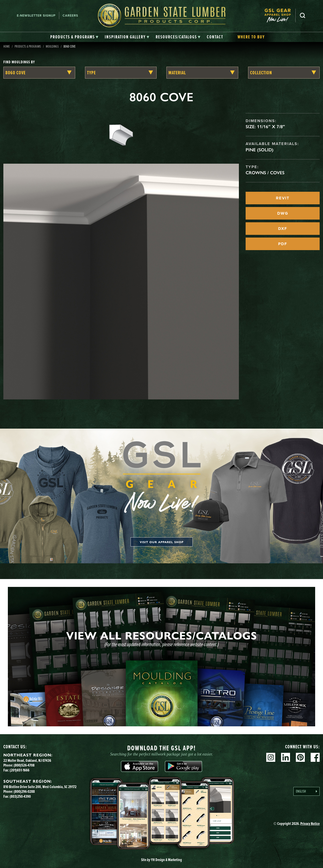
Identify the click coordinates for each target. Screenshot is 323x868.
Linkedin (286, 757)
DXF (283, 229)
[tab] (74, 37)
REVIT (283, 198)
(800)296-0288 (24, 791)
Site (161, 860)
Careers (70, 15)
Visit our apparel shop (162, 542)
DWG (283, 213)
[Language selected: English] (307, 791)
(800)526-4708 (24, 765)
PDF (283, 244)
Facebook (315, 757)
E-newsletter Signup (36, 15)
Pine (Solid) (260, 150)
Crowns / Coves (265, 173)
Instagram (271, 757)
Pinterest (300, 757)
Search (303, 15)
